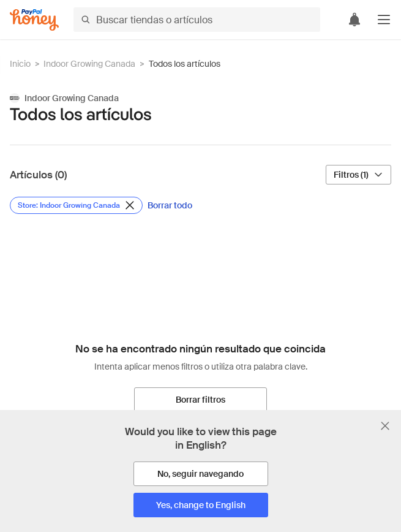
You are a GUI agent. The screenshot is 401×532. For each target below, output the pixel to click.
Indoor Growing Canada (89, 64)
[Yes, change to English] (201, 505)
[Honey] (34, 20)
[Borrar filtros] (200, 400)
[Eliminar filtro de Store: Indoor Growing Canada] (76, 205)
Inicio (20, 64)
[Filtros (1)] (358, 175)
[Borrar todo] (170, 205)
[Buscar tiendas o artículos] (197, 20)
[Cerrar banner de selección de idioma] (385, 426)
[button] (384, 20)
